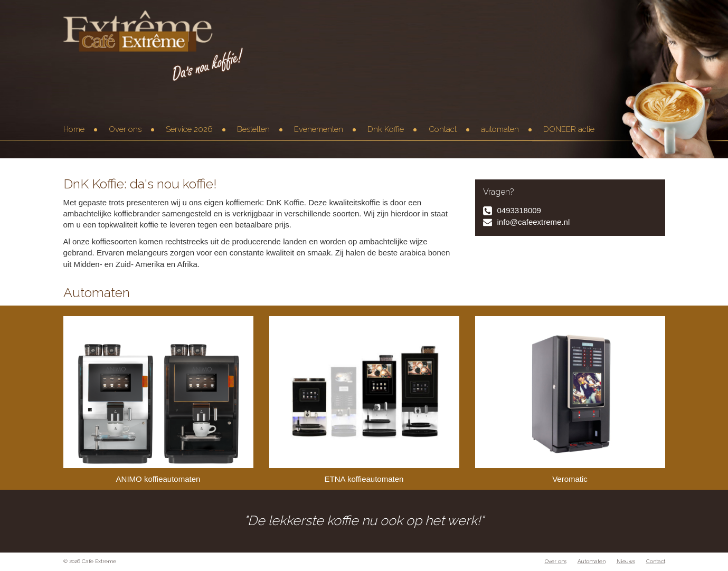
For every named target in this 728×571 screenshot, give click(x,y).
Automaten (592, 561)
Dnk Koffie (386, 129)
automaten (500, 129)
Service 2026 (189, 129)
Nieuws (626, 561)
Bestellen (253, 129)
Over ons (125, 129)
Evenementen (319, 129)
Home (74, 129)
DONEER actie (569, 129)
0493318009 (519, 210)
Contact (443, 129)
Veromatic (570, 400)
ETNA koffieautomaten (364, 400)
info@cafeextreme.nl (534, 222)
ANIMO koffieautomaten (158, 400)
